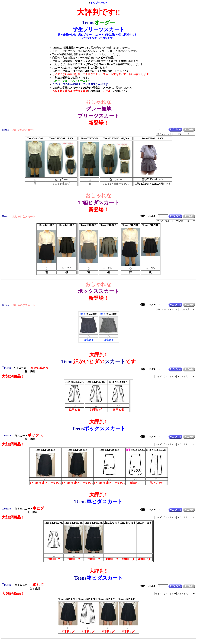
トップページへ (99, 3)
